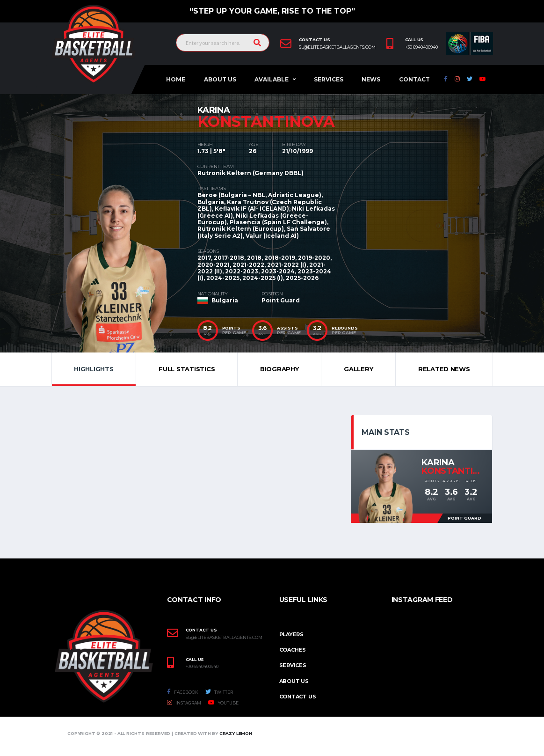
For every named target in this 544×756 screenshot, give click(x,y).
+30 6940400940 (421, 47)
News (371, 79)
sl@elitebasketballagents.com (337, 47)
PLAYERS (291, 634)
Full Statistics (187, 369)
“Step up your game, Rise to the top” (272, 11)
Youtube (223, 703)
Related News (444, 369)
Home (176, 79)
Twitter (219, 692)
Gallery (358, 369)
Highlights (94, 369)
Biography (279, 369)
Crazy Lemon (236, 733)
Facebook (183, 692)
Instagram (184, 703)
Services (329, 79)
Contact (414, 79)
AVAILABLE (272, 79)
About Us (220, 79)
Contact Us (298, 697)
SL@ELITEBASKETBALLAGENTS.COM (224, 638)
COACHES (293, 650)
